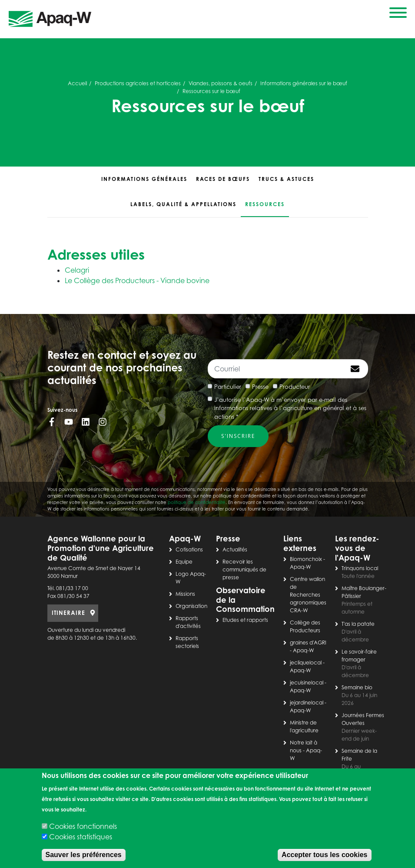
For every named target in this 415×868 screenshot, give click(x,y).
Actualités (235, 549)
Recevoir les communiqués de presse (244, 569)
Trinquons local (360, 568)
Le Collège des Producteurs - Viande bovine (137, 280)
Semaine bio (357, 687)
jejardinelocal (307, 703)
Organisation (191, 606)
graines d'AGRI (308, 643)
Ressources (265, 204)
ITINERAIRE (68, 613)
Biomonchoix (306, 559)
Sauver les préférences (84, 855)
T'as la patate (358, 624)
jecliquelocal (306, 663)
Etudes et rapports (245, 620)
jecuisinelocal (307, 683)
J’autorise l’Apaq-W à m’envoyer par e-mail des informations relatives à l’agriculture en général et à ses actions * (290, 408)
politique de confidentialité (197, 502)
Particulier (228, 387)
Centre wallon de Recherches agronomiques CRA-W (308, 595)
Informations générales (144, 179)
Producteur (295, 387)
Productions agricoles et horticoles (138, 83)
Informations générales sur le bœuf (304, 83)
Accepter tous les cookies (324, 855)
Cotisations (189, 549)
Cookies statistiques (81, 837)
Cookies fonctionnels (83, 826)
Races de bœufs (223, 179)
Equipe (184, 562)
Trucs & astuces (286, 179)
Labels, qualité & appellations (183, 204)
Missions (185, 594)
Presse (260, 387)
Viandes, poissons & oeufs (221, 83)
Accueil (77, 83)
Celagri (77, 270)
